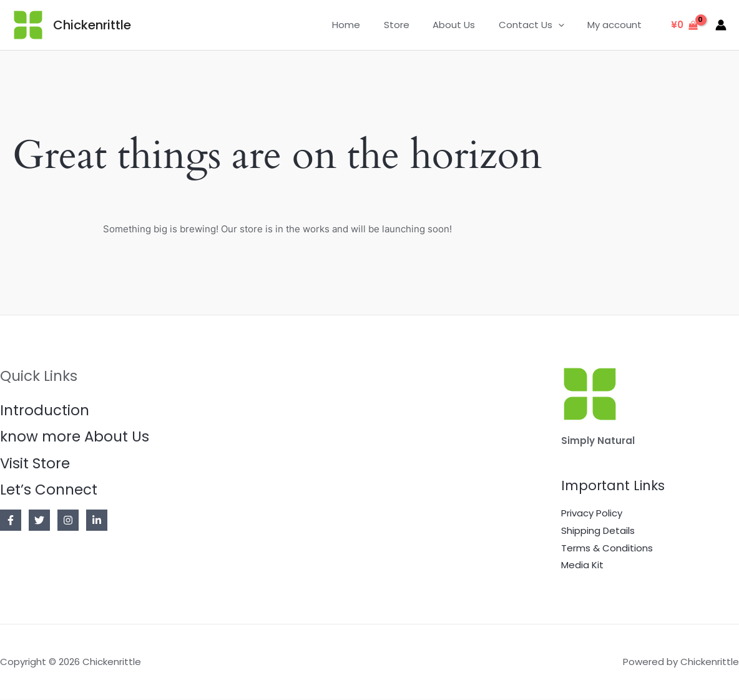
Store (413, 25)
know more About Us (75, 437)
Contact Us (538, 25)
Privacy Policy (592, 513)
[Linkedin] (97, 521)
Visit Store (35, 463)
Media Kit (582, 565)
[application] (565, 25)
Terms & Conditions (607, 548)
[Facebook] (11, 521)
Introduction (45, 410)
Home (367, 25)
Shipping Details (598, 530)
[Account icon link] (721, 25)
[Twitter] (39, 521)
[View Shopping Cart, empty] (684, 25)
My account (617, 25)
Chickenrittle (92, 25)
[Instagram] (68, 521)
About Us (466, 25)
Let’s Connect (49, 490)
